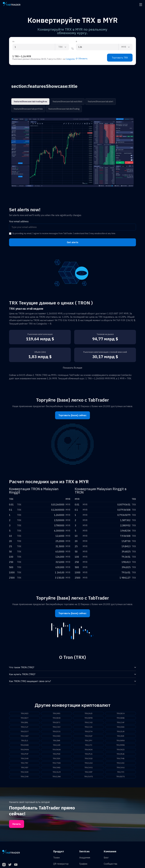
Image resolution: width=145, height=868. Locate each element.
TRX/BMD (89, 718)
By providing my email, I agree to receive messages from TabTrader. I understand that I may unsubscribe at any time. (64, 233)
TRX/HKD (57, 736)
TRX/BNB (121, 718)
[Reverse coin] (72, 49)
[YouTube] (16, 865)
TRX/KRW (121, 741)
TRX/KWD (24, 745)
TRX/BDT (24, 718)
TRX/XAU (121, 768)
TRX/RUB (121, 754)
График (83, 864)
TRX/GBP (24, 736)
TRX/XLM (56, 772)
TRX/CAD (89, 723)
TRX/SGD (89, 759)
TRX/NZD (121, 750)
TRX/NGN (57, 750)
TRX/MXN (24, 750)
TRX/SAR (24, 759)
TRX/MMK (121, 745)
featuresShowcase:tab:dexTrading (64, 109)
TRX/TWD (57, 763)
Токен (56, 858)
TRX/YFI (121, 772)
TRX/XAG (89, 768)
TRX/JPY (89, 741)
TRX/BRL (25, 723)
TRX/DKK (121, 727)
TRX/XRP (89, 772)
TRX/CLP (25, 727)
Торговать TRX (120, 58)
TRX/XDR (25, 772)
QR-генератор (61, 864)
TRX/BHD (56, 718)
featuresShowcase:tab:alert (100, 102)
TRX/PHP (24, 754)
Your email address (19, 221)
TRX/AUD (89, 714)
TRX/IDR (121, 736)
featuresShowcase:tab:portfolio (28, 109)
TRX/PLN (89, 754)
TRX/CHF (121, 723)
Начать (17, 824)
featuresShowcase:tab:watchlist (67, 102)
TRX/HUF (89, 736)
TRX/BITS (121, 777)
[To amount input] (97, 47)
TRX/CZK (89, 727)
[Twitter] (10, 865)
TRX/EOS (57, 732)
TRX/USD (121, 763)
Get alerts (73, 242)
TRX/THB (121, 759)
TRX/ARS (57, 714)
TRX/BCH (121, 714)
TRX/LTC (89, 745)
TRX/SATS (89, 777)
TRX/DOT (25, 732)
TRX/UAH (89, 763)
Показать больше (73, 368)
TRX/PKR (57, 754)
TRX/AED (24, 714)
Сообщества (111, 864)
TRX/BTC (56, 723)
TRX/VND (56, 768)
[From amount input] (34, 47)
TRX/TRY (24, 763)
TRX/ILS (24, 741)
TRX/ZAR (25, 777)
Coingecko (70, 59)
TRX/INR (56, 741)
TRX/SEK (57, 759)
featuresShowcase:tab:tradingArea (30, 102)
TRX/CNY (56, 727)
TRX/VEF (25, 768)
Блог (106, 858)
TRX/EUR (121, 732)
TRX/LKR (56, 745)
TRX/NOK (89, 750)
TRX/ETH (89, 732)
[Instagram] (4, 865)
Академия (85, 858)
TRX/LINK (57, 777)
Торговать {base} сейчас (72, 415)
